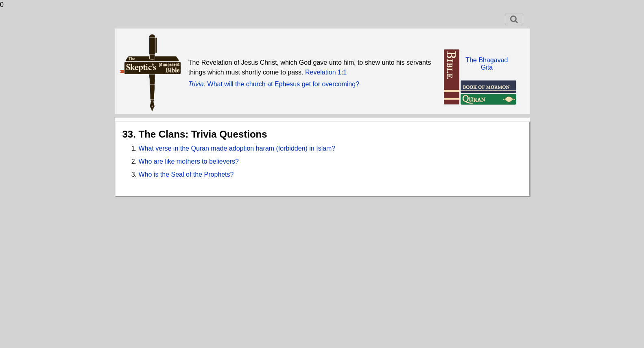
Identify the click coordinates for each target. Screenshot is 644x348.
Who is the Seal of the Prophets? (186, 174)
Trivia (196, 84)
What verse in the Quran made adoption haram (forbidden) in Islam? (237, 148)
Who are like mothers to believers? (189, 161)
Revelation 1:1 (326, 72)
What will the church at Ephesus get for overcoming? (284, 84)
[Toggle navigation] (514, 19)
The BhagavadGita (487, 64)
